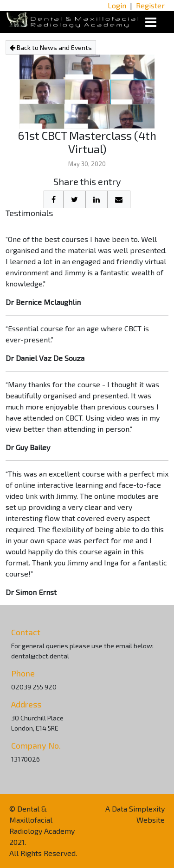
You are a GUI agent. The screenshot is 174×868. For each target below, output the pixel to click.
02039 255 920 (34, 687)
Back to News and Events (51, 47)
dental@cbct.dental (40, 656)
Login (117, 5)
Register (150, 5)
